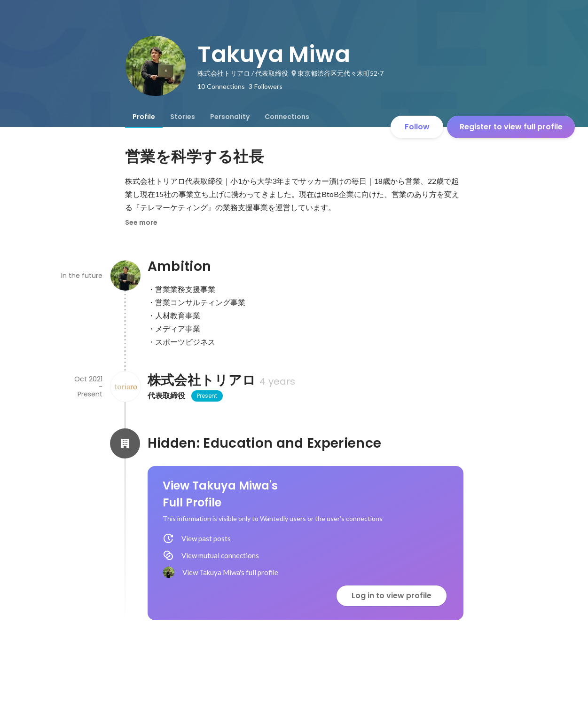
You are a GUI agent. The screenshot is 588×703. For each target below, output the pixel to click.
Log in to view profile (392, 596)
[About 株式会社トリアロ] (125, 387)
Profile (144, 117)
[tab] (144, 117)
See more (141, 222)
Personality (230, 117)
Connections (287, 117)
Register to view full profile (511, 127)
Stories (183, 117)
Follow (417, 127)
